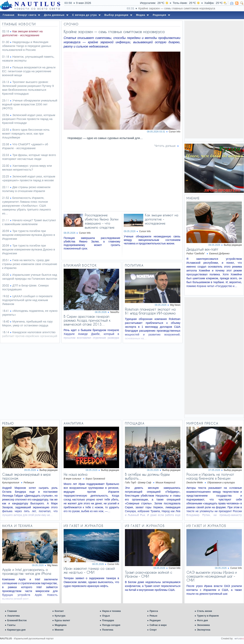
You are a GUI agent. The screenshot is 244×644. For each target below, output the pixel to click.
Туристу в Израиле (208, 616)
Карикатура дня (16, 630)
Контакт (59, 611)
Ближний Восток (17, 620)
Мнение (59, 630)
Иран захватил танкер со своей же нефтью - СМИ (89, 570)
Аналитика (13, 616)
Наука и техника (111, 611)
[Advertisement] (214, 79)
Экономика (203, 625)
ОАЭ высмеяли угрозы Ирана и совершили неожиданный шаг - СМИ (212, 576)
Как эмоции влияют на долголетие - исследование (162, 219)
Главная (12, 611)
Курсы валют (62, 620)
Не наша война (75, 474)
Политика (108, 630)
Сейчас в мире (158, 625)
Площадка (108, 620)
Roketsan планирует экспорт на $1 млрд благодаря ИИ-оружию (150, 311)
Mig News (175, 305)
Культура (60, 616)
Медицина (61, 625)
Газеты (11, 625)
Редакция (155, 620)
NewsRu (115, 312)
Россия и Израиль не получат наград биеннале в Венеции (210, 476)
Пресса (154, 611)
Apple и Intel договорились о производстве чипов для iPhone (27, 572)
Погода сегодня (111, 625)
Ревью (153, 616)
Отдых (106, 616)
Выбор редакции (233, 245)
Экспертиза (204, 630)
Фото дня (202, 620)
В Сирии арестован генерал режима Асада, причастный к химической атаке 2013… (87, 320)
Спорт (153, 630)
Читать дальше (165, 146)
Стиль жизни (204, 611)
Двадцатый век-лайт (202, 249)
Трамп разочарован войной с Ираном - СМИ (149, 574)
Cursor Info (175, 132)
